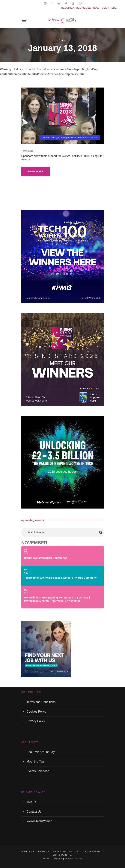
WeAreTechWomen (39, 821)
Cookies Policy (36, 712)
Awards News (49, 138)
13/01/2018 (27, 151)
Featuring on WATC (67, 138)
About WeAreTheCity (41, 752)
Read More (36, 171)
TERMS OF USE (74, 858)
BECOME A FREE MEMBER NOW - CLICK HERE (89, 8)
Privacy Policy (36, 721)
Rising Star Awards (88, 138)
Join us (31, 802)
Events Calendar (38, 771)
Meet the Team (37, 761)
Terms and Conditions (41, 702)
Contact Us (34, 812)
